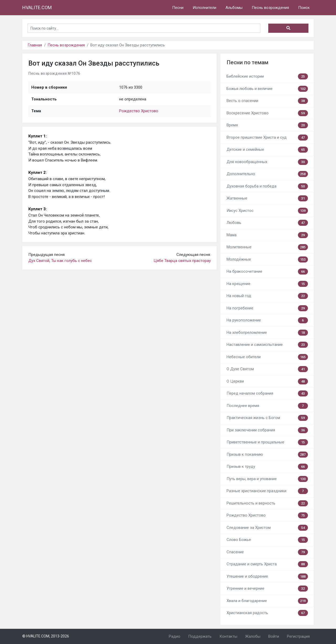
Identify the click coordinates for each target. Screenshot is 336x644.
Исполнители (204, 8)
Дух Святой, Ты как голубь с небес (60, 261)
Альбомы (234, 8)
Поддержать (200, 636)
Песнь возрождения (270, 8)
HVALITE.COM (37, 7)
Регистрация (298, 636)
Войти (274, 636)
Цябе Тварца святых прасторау (182, 261)
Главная (35, 45)
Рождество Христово (139, 111)
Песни (178, 8)
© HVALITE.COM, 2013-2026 (46, 636)
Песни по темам (247, 62)
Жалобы (253, 636)
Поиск (304, 8)
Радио (175, 636)
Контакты (228, 636)
